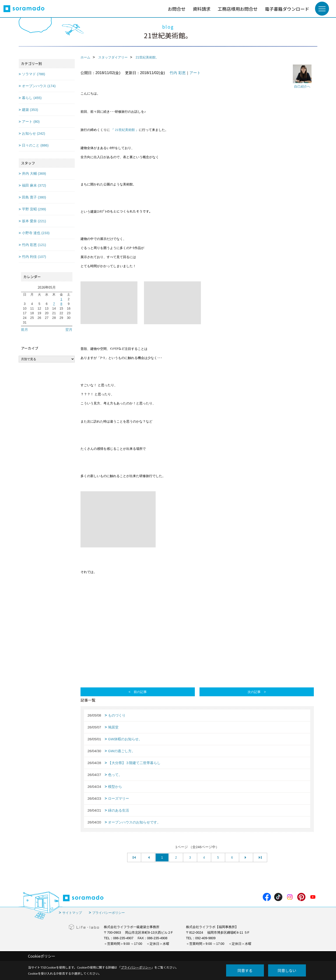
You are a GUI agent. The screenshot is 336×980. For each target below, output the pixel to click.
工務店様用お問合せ (238, 9)
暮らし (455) (32, 98)
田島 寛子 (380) (34, 197)
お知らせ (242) (33, 133)
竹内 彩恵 (178, 73)
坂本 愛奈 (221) (34, 221)
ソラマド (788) (33, 74)
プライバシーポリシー (108, 913)
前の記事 (140, 692)
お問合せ (177, 9)
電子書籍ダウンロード (287, 9)
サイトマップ (72, 913)
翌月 (69, 330)
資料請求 (202, 9)
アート (195, 73)
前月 (24, 330)
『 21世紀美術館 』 (125, 130)
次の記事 (254, 692)
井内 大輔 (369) (34, 173)
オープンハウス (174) (39, 86)
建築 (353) (30, 110)
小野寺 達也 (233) (36, 233)
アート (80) (31, 121)
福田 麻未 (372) (34, 185)
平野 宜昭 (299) (34, 209)
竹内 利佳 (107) (34, 257)
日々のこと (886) (35, 145)
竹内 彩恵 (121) (34, 245)
